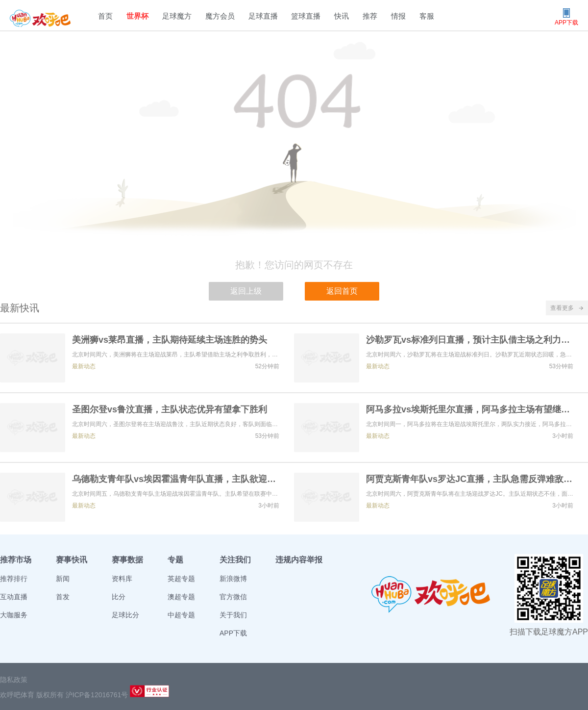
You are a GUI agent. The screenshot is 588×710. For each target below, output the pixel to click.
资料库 (122, 579)
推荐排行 (14, 579)
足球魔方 (177, 16)
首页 (105, 16)
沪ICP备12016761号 (97, 695)
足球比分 (125, 615)
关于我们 (233, 615)
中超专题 (181, 615)
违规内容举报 (299, 560)
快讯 (342, 16)
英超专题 (181, 579)
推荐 (370, 16)
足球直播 (263, 16)
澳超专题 (181, 597)
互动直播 (14, 597)
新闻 (63, 579)
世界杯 (137, 16)
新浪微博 (233, 579)
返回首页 (342, 291)
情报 (398, 16)
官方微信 (233, 597)
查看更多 (567, 308)
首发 (63, 597)
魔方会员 (220, 16)
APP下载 (233, 633)
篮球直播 (306, 16)
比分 (119, 597)
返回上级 (246, 291)
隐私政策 (14, 680)
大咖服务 (14, 615)
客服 (427, 16)
